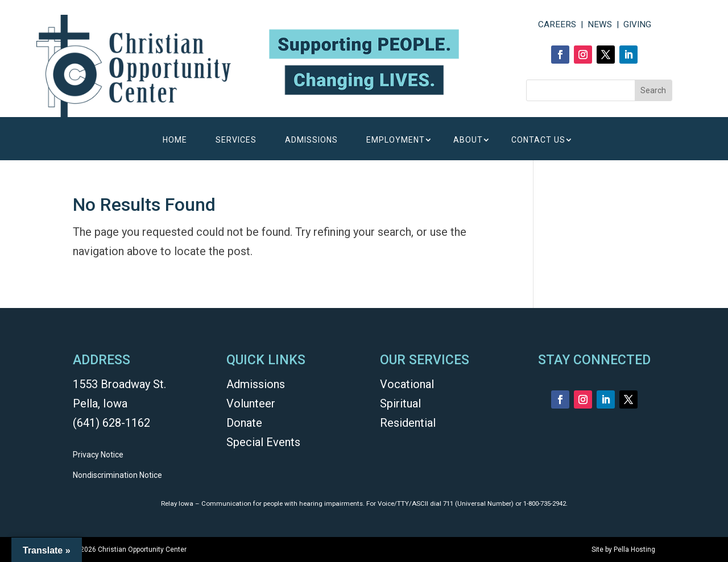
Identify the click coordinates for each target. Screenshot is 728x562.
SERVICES (236, 140)
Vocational (407, 384)
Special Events (263, 442)
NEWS (600, 24)
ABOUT (468, 140)
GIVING (637, 24)
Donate (244, 423)
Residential (408, 423)
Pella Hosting (634, 549)
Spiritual (400, 403)
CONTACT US (538, 140)
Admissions (256, 384)
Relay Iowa (177, 503)
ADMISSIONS (311, 140)
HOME (175, 140)
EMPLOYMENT (396, 140)
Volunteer (251, 403)
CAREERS (557, 24)
